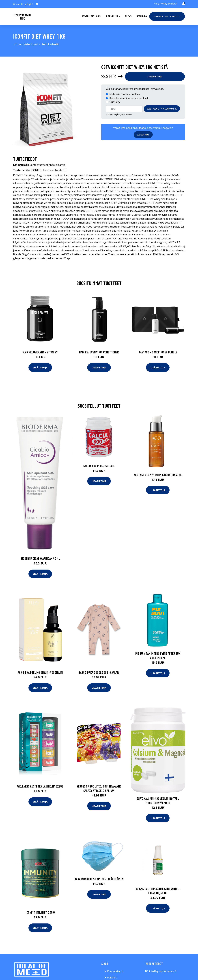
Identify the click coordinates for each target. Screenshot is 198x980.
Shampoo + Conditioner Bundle (158, 352)
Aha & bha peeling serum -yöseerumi (40, 672)
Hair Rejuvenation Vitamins (40, 352)
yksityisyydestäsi (124, 114)
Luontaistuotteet (27, 44)
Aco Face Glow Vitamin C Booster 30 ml (158, 475)
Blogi (129, 16)
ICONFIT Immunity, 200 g (40, 912)
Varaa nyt (143, 135)
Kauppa (142, 16)
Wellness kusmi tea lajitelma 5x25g (40, 786)
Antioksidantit (50, 44)
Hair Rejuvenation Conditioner (99, 352)
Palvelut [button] (112, 16)
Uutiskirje (115, 102)
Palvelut (112, 978)
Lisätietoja (155, 76)
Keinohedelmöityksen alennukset (129, 98)
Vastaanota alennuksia (162, 109)
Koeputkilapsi (92, 16)
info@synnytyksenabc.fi (165, 4)
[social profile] (37, 4)
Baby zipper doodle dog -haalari (99, 672)
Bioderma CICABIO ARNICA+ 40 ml (40, 558)
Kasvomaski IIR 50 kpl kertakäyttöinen (99, 879)
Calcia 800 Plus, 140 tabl (99, 466)
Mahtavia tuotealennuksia (125, 94)
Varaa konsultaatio (167, 16)
